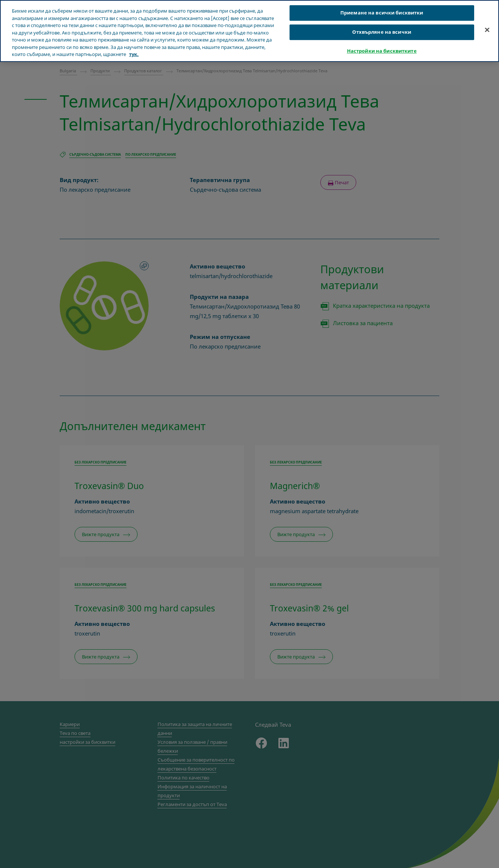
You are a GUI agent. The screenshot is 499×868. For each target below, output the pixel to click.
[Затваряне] (487, 30)
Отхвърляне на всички (382, 32)
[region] (249, 31)
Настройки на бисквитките (382, 51)
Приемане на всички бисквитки (382, 13)
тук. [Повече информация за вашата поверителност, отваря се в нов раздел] (134, 54)
